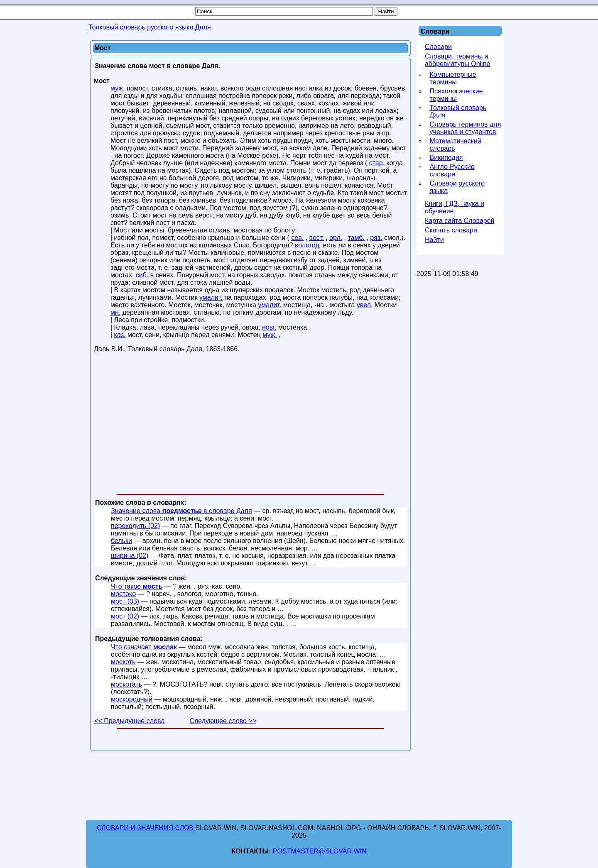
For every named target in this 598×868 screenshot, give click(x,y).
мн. (115, 312)
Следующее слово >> (223, 721)
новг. (269, 327)
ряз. (376, 238)
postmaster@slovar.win (320, 851)
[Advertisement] (250, 425)
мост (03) (125, 601)
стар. (377, 163)
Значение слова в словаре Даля (181, 511)
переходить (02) (135, 526)
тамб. (356, 238)
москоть (123, 662)
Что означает (144, 647)
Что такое (137, 586)
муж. (118, 88)
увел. (365, 305)
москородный (132, 699)
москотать (126, 684)
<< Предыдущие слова (129, 721)
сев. (297, 238)
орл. (336, 238)
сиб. (142, 275)
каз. (120, 335)
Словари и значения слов (145, 828)
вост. (317, 238)
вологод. (308, 245)
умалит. (211, 297)
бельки (121, 541)
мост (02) (125, 616)
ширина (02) (130, 556)
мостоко (123, 594)
